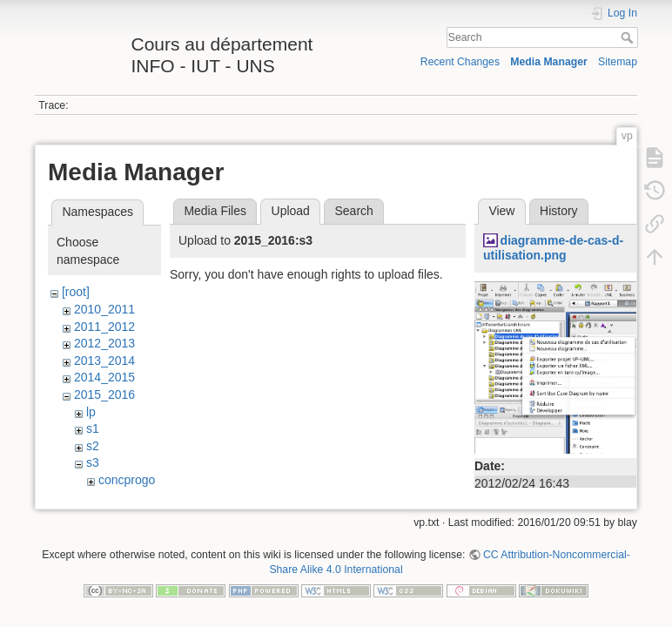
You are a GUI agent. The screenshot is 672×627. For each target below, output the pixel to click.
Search (629, 37)
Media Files (215, 211)
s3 (93, 462)
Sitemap (618, 62)
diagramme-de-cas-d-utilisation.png (553, 248)
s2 (93, 446)
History (559, 211)
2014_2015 (104, 377)
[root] (76, 292)
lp (91, 412)
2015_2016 (104, 394)
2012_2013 (104, 343)
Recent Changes (460, 62)
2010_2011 (104, 309)
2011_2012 (104, 327)
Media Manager (549, 62)
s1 (93, 428)
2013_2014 (104, 361)
